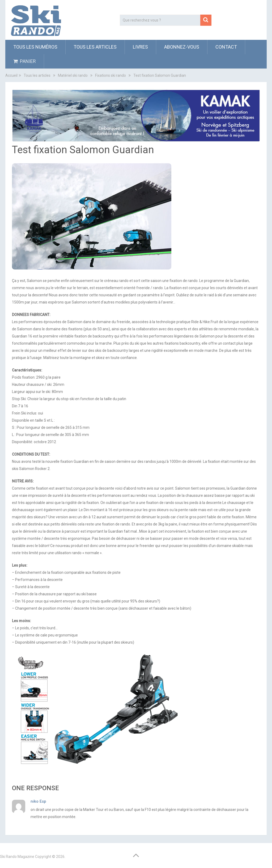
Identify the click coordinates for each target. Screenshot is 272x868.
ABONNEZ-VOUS (182, 47)
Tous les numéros (35, 47)
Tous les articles (95, 47)
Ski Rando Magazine (17, 857)
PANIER (25, 61)
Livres (140, 47)
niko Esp (38, 801)
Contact (226, 47)
